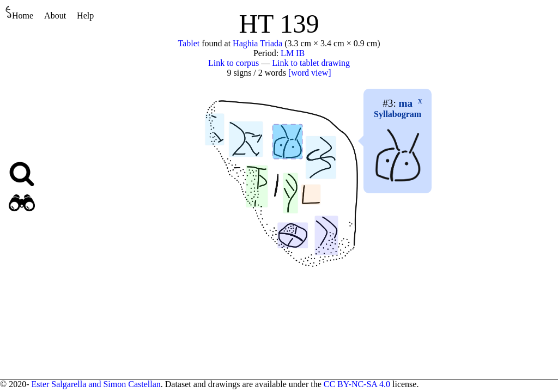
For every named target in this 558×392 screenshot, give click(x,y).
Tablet (189, 43)
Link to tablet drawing (311, 63)
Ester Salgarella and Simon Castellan (96, 384)
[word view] (310, 73)
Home (19, 13)
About (55, 16)
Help (85, 16)
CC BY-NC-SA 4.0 (357, 384)
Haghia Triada (257, 43)
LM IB (293, 53)
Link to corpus (233, 63)
